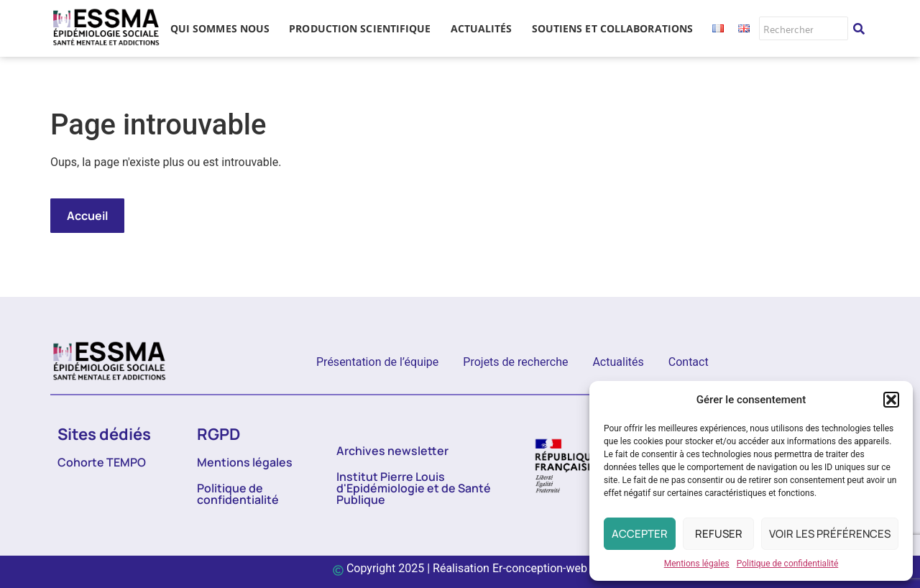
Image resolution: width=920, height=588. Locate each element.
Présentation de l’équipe (377, 362)
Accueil (87, 216)
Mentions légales (697, 564)
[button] (891, 400)
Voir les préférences (830, 534)
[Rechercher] (804, 28)
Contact (689, 362)
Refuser (719, 534)
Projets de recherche (515, 362)
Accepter (640, 534)
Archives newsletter (392, 451)
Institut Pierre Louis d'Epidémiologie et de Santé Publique (414, 488)
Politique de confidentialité (788, 564)
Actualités (618, 362)
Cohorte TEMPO (102, 462)
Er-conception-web (540, 568)
